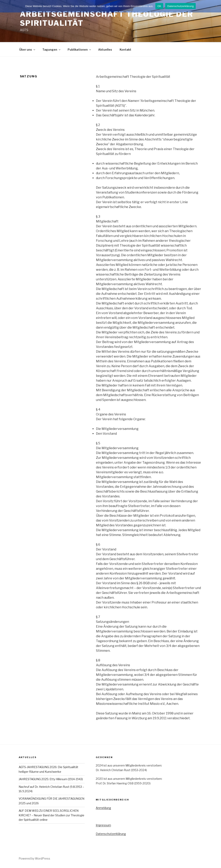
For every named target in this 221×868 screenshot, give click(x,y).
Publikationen (80, 50)
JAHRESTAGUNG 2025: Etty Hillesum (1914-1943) (51, 779)
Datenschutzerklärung (111, 834)
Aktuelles (105, 50)
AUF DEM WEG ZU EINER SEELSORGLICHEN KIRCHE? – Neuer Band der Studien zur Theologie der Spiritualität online (51, 815)
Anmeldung (103, 808)
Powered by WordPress (34, 858)
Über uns (27, 50)
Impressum (103, 825)
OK (159, 6)
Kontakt (125, 50)
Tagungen (52, 50)
